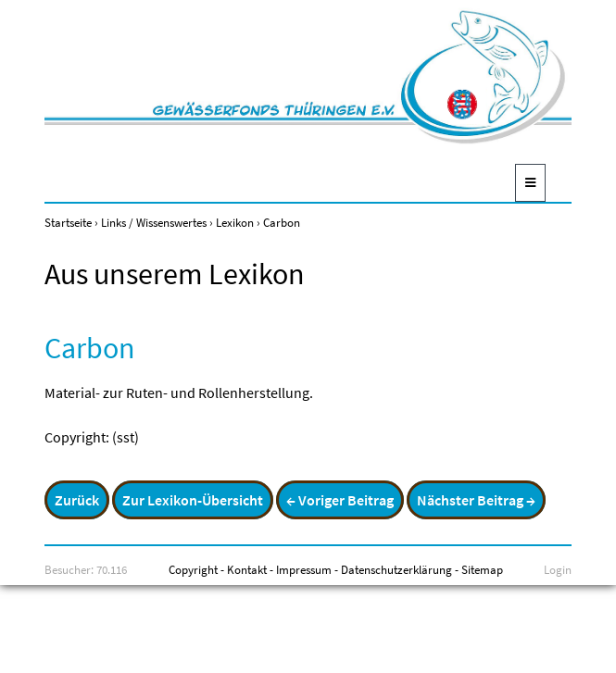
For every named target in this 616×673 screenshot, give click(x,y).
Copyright (193, 569)
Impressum (304, 569)
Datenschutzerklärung (396, 569)
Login (558, 569)
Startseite (68, 222)
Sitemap (482, 569)
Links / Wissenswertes (154, 222)
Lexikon (235, 222)
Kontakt (247, 569)
